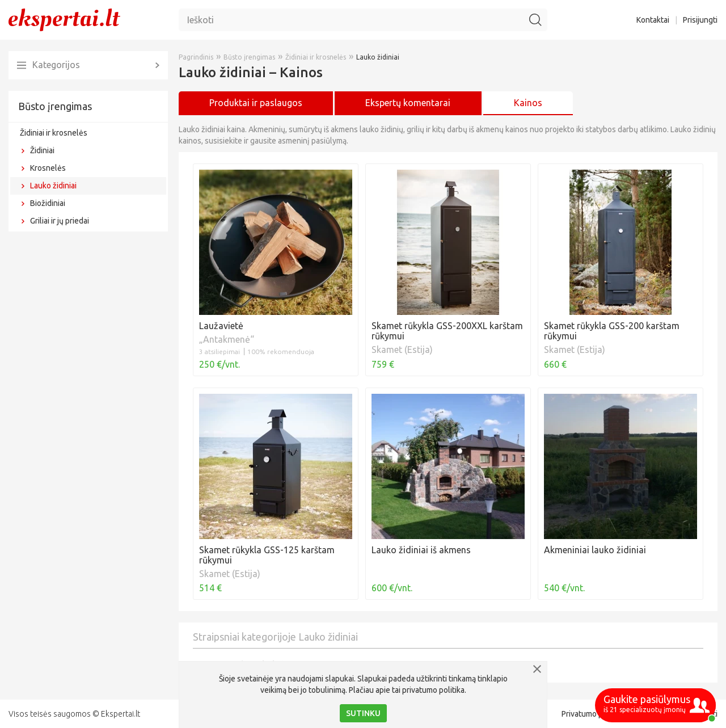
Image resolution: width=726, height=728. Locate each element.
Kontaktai (653, 20)
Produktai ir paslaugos (256, 103)
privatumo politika (433, 690)
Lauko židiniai (53, 186)
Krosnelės (48, 168)
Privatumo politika (593, 714)
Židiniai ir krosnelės (54, 133)
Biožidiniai (48, 203)
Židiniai (42, 150)
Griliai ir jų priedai (60, 221)
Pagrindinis (196, 57)
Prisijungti (700, 20)
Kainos (528, 103)
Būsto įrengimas (55, 106)
